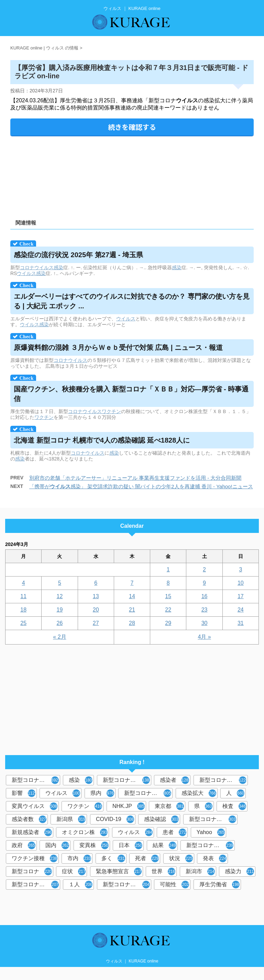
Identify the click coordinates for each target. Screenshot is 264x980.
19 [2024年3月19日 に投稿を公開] (60, 610)
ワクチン (111, 411)
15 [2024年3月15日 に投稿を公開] (168, 596)
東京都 (169, 806)
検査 (234, 806)
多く (113, 858)
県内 (102, 793)
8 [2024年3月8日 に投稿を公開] (168, 583)
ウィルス (135, 832)
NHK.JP (129, 806)
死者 (147, 858)
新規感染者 (32, 832)
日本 (130, 845)
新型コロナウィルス (127, 780)
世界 (163, 871)
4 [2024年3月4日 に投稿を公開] (24, 583)
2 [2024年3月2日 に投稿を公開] (204, 569)
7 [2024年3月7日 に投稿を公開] (132, 583)
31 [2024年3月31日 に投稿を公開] (241, 623)
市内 (79, 858)
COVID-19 (115, 819)
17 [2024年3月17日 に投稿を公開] (241, 596)
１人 (81, 885)
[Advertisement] (132, 175)
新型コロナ (32, 871)
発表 (215, 858)
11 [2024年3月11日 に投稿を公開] (23, 596)
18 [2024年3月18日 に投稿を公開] (23, 610)
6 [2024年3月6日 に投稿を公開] (96, 583)
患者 (174, 832)
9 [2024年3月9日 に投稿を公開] (204, 583)
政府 (24, 845)
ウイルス (26, 273)
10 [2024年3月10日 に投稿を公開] (241, 583)
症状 (74, 871)
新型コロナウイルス (36, 780)
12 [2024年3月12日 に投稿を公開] (60, 596)
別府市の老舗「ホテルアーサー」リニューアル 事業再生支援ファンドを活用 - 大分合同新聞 (135, 478)
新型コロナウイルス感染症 (224, 780)
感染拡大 (199, 793)
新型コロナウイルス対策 (127, 885)
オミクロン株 (85, 832)
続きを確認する (132, 127)
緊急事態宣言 (119, 871)
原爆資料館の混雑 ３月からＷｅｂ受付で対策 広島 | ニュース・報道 (118, 347)
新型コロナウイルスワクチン (211, 845)
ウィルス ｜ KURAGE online (132, 961)
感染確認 (161, 819)
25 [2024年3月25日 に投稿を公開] (23, 623)
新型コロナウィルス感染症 (213, 819)
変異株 (94, 845)
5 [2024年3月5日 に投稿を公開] (60, 583)
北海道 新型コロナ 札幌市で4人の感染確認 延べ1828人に (102, 440)
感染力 (239, 871)
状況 (181, 858)
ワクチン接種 (35, 858)
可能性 (174, 885)
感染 (58, 267)
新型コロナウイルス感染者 (36, 885)
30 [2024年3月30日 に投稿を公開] (205, 623)
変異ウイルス (35, 806)
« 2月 (59, 637)
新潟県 (71, 819)
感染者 (175, 780)
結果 (164, 845)
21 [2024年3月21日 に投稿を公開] (132, 610)
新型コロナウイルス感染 (148, 793)
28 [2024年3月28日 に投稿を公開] (132, 623)
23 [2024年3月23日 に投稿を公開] (205, 610)
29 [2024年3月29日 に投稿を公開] (168, 623)
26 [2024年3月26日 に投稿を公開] (60, 623)
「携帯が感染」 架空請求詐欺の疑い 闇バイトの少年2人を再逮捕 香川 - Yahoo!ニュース (141, 486)
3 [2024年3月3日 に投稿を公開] (240, 569)
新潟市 (200, 871)
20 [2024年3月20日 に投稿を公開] (96, 610)
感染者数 (29, 819)
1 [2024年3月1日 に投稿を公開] (168, 569)
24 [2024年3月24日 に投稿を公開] (241, 610)
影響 (24, 793)
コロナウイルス (37, 267)
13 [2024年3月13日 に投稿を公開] (96, 596)
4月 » (204, 637)
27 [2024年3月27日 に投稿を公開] (96, 623)
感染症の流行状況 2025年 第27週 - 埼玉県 (78, 255)
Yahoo (211, 832)
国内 (57, 845)
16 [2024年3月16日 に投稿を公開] (205, 596)
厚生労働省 (219, 885)
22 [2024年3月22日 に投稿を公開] (168, 610)
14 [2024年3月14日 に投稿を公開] (132, 596)
